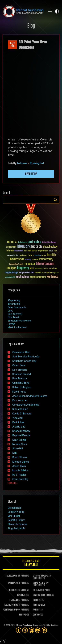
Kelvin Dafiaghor (22, 387)
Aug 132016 (12, 45)
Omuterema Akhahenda (26, 405)
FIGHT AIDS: (14, 600)
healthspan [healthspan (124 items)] (17, 259)
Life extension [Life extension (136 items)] (45, 264)
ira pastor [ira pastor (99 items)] (29, 264)
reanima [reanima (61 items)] (53, 268)
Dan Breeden (20, 370)
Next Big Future (16, 520)
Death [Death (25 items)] (55, 251)
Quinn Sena (19, 365)
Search (55, 200)
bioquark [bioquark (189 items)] (24, 247)
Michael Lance (21, 462)
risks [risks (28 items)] (43, 273)
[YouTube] (38, 630)
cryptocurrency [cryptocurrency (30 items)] (43, 251)
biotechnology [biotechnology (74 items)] (50, 247)
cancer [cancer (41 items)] (35, 251)
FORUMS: (23, 615)
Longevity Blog (16, 512)
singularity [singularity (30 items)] (49, 273)
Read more (31, 174)
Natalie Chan (20, 444)
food (42, 163)
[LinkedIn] (31, 630)
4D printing (14, 304)
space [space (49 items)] (56, 273)
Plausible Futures (17, 524)
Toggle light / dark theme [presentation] (57, 11)
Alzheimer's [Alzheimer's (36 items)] (22, 243)
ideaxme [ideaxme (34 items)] (35, 260)
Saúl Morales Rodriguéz (26, 357)
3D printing (34, 163)
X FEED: (12, 590)
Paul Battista (20, 378)
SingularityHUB (16, 528)
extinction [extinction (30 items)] (24, 256)
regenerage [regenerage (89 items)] (12, 273)
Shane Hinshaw (21, 431)
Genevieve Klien (21, 352)
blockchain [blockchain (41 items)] (19, 251)
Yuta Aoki (18, 418)
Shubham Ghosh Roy (24, 361)
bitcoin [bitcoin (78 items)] (10, 251)
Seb (14, 453)
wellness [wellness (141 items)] (52, 277)
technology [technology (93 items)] (23, 277)
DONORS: (20, 595)
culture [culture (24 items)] (51, 251)
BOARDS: (37, 595)
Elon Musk (13, 317)
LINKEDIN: (12, 583)
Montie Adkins (20, 470)
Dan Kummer (22, 163)
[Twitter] (25, 630)
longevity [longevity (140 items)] (23, 268)
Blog (31, 26)
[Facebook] (19, 630)
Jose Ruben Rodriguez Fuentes (30, 396)
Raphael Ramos (21, 435)
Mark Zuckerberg (17, 327)
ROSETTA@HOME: (10, 610)
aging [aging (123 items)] (11, 242)
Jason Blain (19, 466)
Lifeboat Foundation (24, 625)
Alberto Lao (19, 427)
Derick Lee (18, 422)
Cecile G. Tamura (22, 414)
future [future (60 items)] (31, 255)
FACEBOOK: (10, 576)
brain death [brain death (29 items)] (28, 251)
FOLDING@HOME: (11, 605)
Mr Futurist (14, 516)
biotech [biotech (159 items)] (37, 247)
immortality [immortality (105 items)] (46, 259)
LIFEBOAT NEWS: (40, 576)
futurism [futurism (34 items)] (38, 256)
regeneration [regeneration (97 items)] (27, 272)
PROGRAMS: (38, 605)
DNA (10, 311)
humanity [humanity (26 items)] (28, 260)
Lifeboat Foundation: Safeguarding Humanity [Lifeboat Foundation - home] (23, 11)
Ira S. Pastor (19, 475)
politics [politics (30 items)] (46, 269)
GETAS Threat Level (31, 564)
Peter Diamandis (17, 307)
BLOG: (35, 590)
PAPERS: (37, 610)
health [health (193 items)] (52, 255)
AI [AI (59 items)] (16, 242)
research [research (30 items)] (38, 273)
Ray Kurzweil (15, 314)
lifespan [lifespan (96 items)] (11, 268)
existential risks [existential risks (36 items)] (13, 256)
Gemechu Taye (21, 383)
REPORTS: (37, 600)
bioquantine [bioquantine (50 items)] (11, 247)
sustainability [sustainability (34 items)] (10, 277)
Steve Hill (18, 449)
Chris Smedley (20, 479)
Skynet (11, 324)
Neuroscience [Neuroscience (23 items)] (39, 269)
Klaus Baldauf (20, 409)
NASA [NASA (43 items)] (32, 269)
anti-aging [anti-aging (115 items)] (34, 242)
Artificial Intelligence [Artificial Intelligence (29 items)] (49, 243)
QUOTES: (36, 615)
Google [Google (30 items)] (44, 256)
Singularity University (19, 321)
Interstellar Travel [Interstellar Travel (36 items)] (16, 264)
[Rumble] (44, 630)
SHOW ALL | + (12, 483)
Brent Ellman (20, 457)
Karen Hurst (19, 392)
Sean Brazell (19, 440)
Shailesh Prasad (22, 374)
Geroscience (14, 508)
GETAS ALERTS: (39, 583)
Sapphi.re (54, 625)
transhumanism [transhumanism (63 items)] (38, 277)
